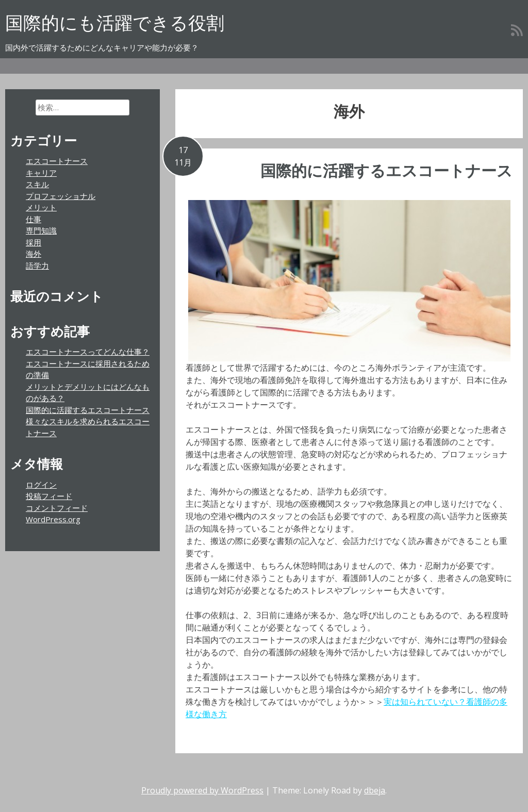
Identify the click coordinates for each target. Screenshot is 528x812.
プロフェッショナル (61, 196)
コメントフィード (57, 508)
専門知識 (41, 230)
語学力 (37, 266)
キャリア (41, 173)
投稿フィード (49, 496)
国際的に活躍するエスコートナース (386, 170)
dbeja (375, 790)
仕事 (34, 219)
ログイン (41, 485)
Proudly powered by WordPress (202, 790)
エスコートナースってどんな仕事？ (88, 352)
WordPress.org (53, 519)
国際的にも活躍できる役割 (115, 22)
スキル (37, 184)
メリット (41, 207)
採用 (34, 242)
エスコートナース (57, 161)
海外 (34, 254)
